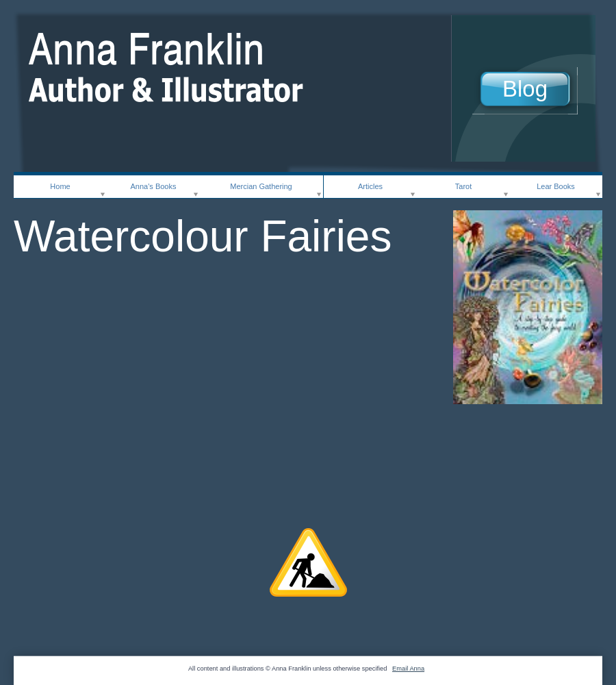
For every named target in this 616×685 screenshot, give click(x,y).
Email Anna (408, 669)
